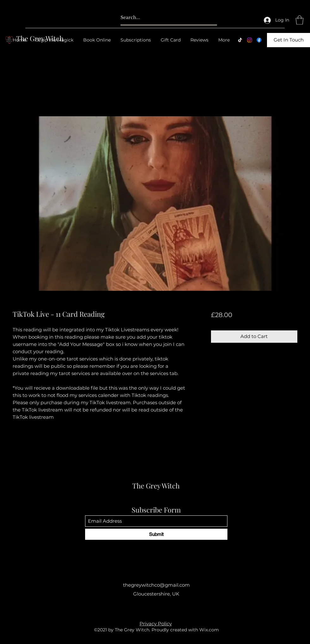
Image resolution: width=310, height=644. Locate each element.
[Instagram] (250, 40)
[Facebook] (259, 40)
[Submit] (156, 534)
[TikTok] (240, 40)
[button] (300, 20)
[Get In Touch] (288, 40)
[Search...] (159, 18)
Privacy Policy (156, 624)
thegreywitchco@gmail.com (156, 585)
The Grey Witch (156, 486)
